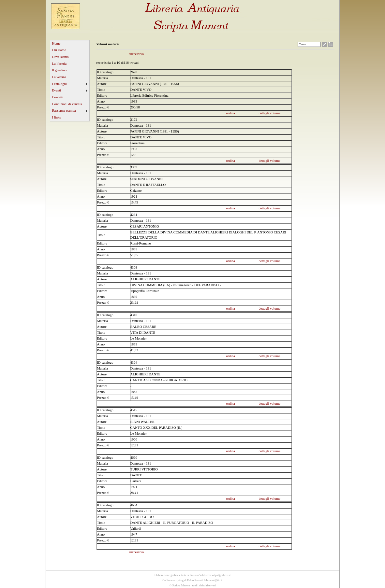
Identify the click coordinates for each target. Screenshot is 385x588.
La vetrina (59, 77)
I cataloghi (59, 84)
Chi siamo (59, 50)
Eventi (57, 90)
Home (56, 43)
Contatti (58, 97)
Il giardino (59, 70)
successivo (137, 54)
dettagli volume (270, 113)
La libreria (59, 64)
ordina (231, 113)
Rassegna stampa (64, 111)
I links (57, 117)
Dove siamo (60, 57)
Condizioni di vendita (67, 104)
